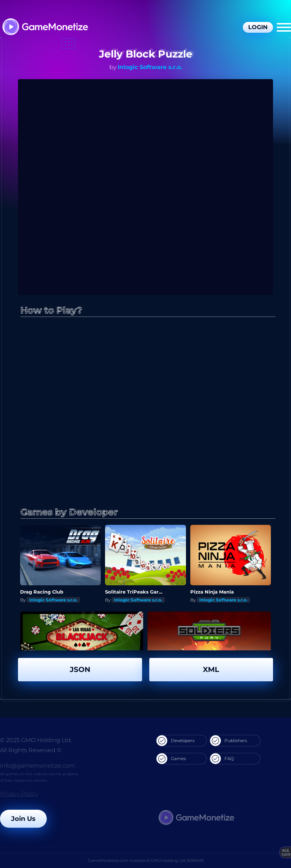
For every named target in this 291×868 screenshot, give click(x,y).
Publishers (229, 741)
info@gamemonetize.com (38, 766)
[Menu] (284, 27)
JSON (80, 669)
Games (171, 759)
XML (211, 669)
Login (258, 27)
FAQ (222, 759)
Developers (176, 741)
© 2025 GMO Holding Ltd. (36, 740)
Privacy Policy (19, 794)
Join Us (23, 819)
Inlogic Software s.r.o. (150, 67)
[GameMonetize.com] (45, 28)
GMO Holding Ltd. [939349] (177, 860)
